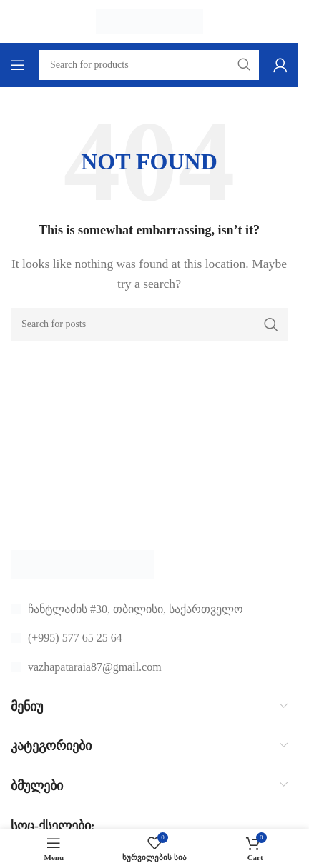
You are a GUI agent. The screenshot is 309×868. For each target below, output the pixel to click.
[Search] (149, 324)
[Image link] (82, 563)
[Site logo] (149, 20)
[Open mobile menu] (18, 65)
